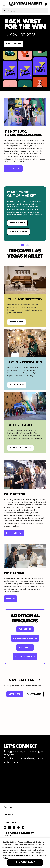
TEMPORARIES (25, 647)
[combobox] (25, 11)
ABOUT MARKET (13, 169)
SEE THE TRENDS (17, 385)
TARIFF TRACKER (34, 694)
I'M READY (11, 599)
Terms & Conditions (25, 855)
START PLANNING (17, 223)
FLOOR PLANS (25, 629)
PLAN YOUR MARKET (18, 232)
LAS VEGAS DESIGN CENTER (25, 638)
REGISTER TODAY (14, 44)
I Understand (25, 862)
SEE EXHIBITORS (16, 322)
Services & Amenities (25, 656)
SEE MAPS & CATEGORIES (20, 448)
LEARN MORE (15, 694)
